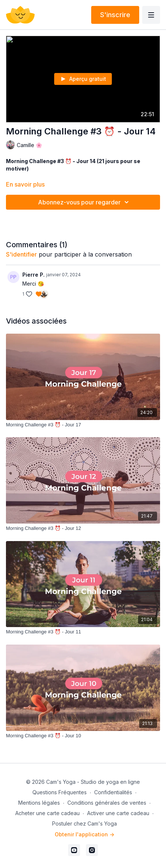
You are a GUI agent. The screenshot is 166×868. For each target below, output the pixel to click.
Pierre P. (33, 275)
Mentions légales (39, 803)
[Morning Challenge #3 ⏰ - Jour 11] (83, 632)
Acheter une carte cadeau (47, 813)
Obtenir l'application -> (84, 834)
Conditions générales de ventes (107, 803)
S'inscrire (115, 15)
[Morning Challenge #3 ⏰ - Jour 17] (83, 425)
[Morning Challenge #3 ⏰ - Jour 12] (83, 528)
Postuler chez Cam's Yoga (84, 824)
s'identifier (21, 254)
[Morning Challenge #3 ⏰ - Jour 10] (83, 736)
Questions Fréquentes (60, 792)
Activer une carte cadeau (118, 813)
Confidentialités (113, 792)
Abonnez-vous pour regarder (84, 202)
